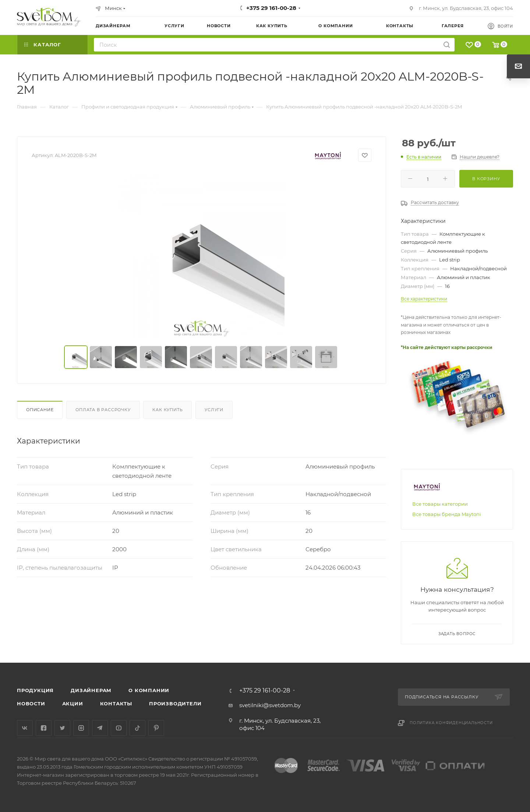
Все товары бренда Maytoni (447, 514)
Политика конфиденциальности (451, 723)
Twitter (62, 728)
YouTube (119, 728)
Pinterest (156, 728)
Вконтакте (25, 728)
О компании (149, 690)
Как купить (167, 410)
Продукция (35, 690)
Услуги (214, 410)
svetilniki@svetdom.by (270, 705)
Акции (73, 704)
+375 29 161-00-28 (271, 8)
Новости (31, 704)
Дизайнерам (91, 690)
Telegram (100, 728)
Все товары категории (440, 504)
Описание (40, 410)
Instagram (81, 728)
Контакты (116, 704)
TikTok (137, 728)
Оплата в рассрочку (103, 410)
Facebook (44, 728)
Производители (175, 704)
